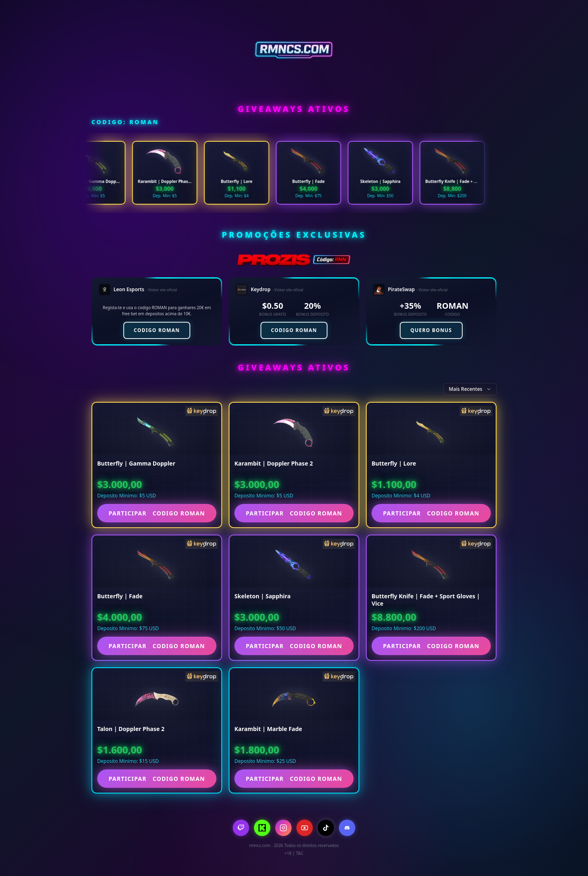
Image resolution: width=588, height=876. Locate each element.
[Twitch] (241, 828)
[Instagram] (283, 828)
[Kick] (262, 828)
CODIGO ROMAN (157, 330)
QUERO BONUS (431, 330)
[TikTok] (326, 828)
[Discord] (347, 828)
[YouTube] (305, 828)
